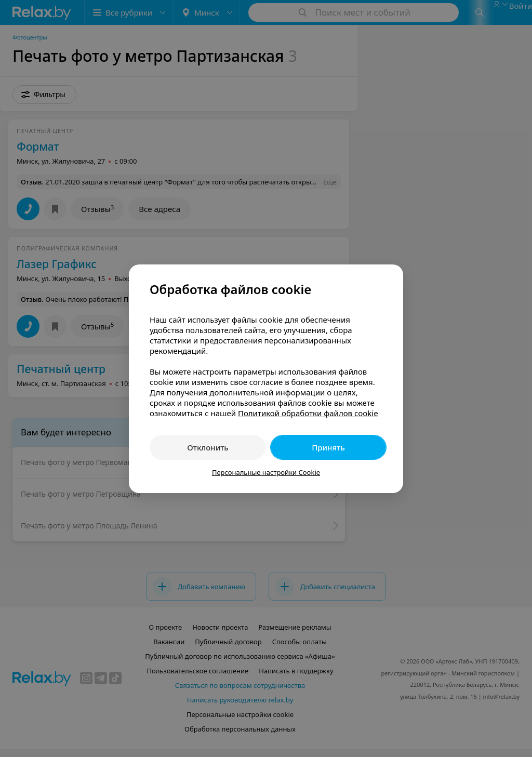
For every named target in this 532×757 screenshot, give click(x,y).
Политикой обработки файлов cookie (308, 413)
